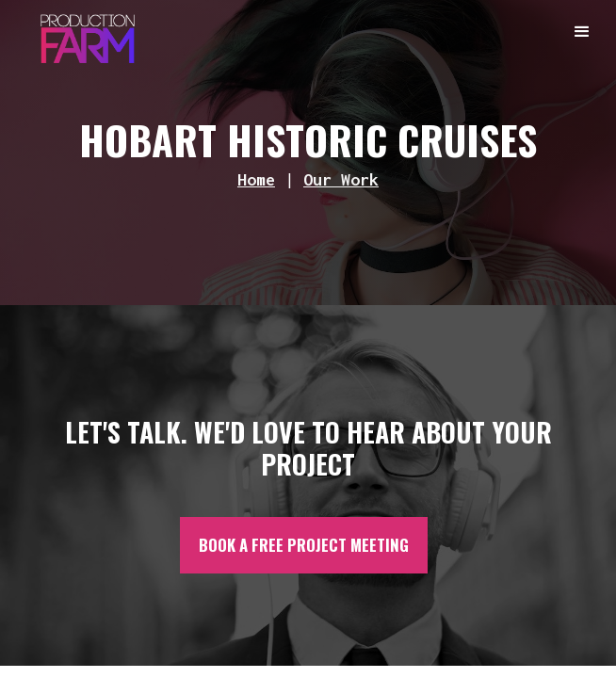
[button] (583, 33)
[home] (83, 34)
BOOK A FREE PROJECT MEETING (304, 545)
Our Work (341, 179)
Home (256, 179)
